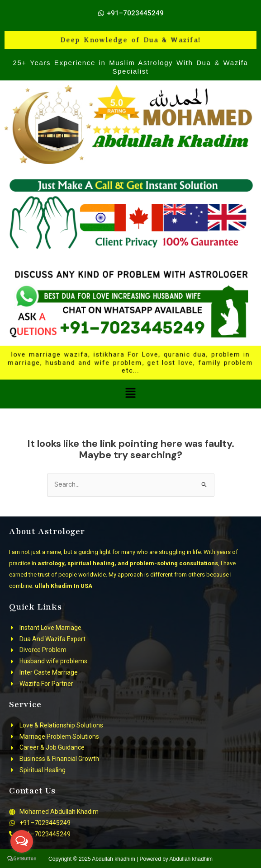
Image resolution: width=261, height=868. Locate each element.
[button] (130, 394)
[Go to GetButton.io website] (22, 859)
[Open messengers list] (22, 841)
